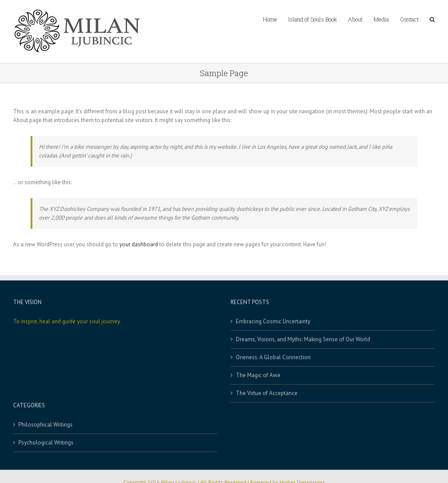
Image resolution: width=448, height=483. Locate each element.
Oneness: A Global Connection (273, 357)
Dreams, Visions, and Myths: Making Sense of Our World (303, 339)
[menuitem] (276, 18)
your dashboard (139, 244)
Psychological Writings (46, 443)
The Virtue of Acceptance (267, 393)
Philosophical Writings (45, 425)
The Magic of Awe (258, 375)
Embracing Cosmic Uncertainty (273, 321)
